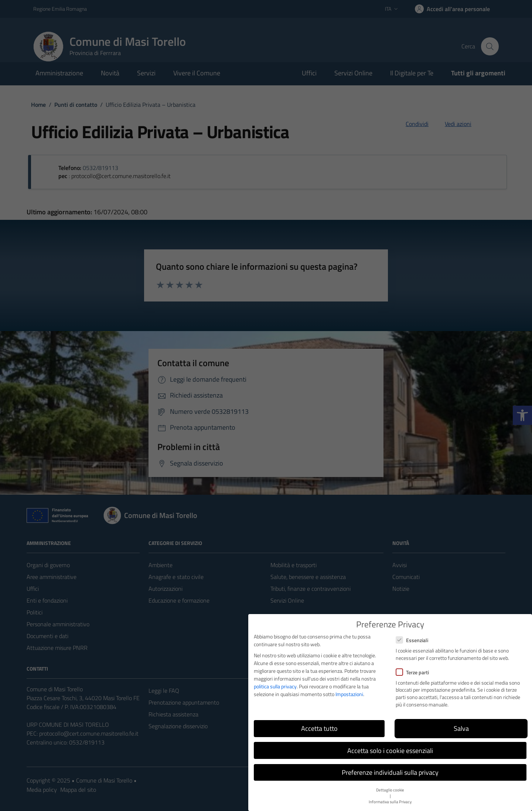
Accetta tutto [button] (319, 728)
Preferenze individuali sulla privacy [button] (390, 772)
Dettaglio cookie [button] (390, 790)
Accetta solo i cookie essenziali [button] (390, 751)
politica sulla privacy (275, 686)
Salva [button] (461, 728)
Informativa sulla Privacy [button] (390, 802)
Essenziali (412, 640)
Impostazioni (349, 694)
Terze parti (412, 672)
